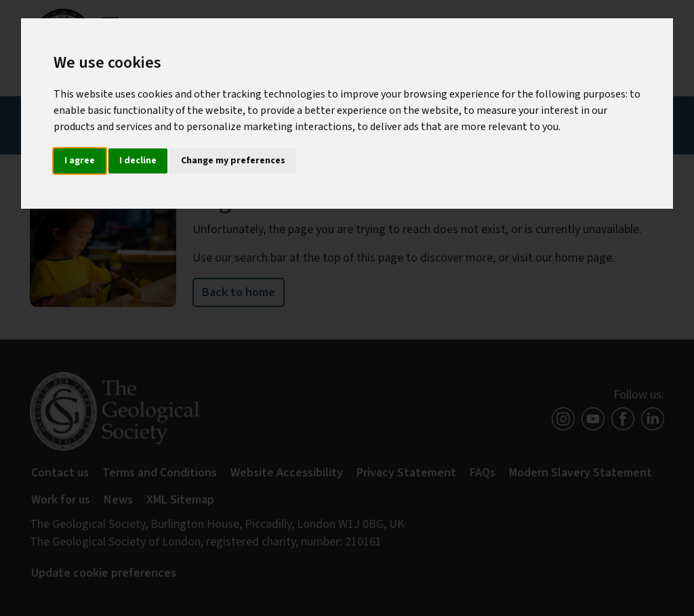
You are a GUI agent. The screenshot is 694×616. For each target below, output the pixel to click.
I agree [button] (80, 161)
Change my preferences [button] (233, 161)
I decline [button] (138, 161)
